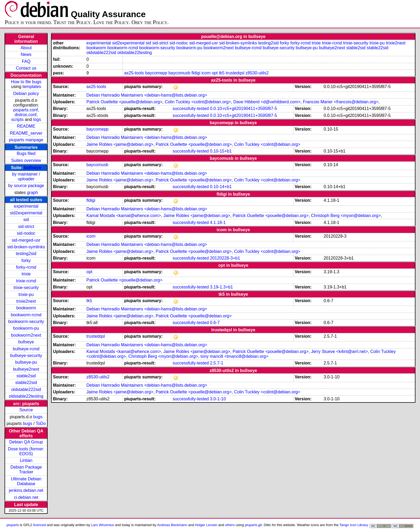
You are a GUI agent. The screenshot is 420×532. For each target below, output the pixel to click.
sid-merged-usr (26, 240)
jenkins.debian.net (26, 490)
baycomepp (156, 73)
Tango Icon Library (354, 525)
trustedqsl (235, 73)
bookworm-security (26, 322)
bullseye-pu (26, 362)
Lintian (26, 460)
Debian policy (26, 94)
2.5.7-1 (217, 363)
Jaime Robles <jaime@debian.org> (120, 144)
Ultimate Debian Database (26, 481)
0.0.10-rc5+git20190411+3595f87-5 (244, 109)
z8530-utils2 (257, 73)
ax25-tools (134, 73)
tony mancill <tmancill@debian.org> (235, 356)
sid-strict (26, 227)
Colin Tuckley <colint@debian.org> (198, 102)
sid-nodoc (26, 233)
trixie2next (26, 301)
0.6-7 (215, 323)
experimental (26, 206)
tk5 (222, 73)
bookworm (26, 308)
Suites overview (26, 160)
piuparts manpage (26, 140)
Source (26, 410)
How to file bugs (26, 82)
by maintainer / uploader (26, 176)
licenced (40, 525)
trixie (26, 274)
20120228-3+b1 (225, 258)
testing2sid (26, 254)
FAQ (26, 61)
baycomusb (180, 73)
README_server (26, 133)
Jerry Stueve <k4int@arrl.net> (339, 351)
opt (215, 73)
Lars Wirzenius (103, 525)
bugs (38, 417)
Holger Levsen (206, 525)
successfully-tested (191, 109)
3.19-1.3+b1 (222, 287)
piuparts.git (253, 525)
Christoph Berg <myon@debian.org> (346, 216)
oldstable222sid (26, 389)
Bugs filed (26, 153)
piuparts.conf (26, 110)
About (26, 48)
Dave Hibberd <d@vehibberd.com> (267, 102)
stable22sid (26, 383)
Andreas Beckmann (172, 525)
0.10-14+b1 (221, 187)
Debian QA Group (26, 442)
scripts (17, 119)
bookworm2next (26, 335)
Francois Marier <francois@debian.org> (341, 102)
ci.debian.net (26, 497)
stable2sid (26, 376)
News (26, 54)
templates (32, 87)
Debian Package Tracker (26, 470)
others (230, 525)
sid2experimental (26, 213)
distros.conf (25, 115)
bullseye (33, 168)
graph (33, 193)
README (26, 126)
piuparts (13, 525)
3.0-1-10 (218, 399)
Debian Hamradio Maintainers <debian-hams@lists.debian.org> (147, 95)
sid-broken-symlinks (26, 247)
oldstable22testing (26, 396)
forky (26, 261)
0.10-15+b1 (221, 151)
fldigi (196, 73)
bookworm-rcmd (26, 315)
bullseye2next (26, 369)
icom (206, 73)
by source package (26, 186)
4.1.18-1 (218, 223)
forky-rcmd (26, 267)
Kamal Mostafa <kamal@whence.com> (124, 216)
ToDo (41, 423)
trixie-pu (26, 294)
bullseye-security (26, 356)
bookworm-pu (26, 328)
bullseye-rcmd (26, 349)
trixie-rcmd (26, 281)
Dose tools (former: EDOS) (26, 451)
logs (37, 119)
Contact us (26, 68)
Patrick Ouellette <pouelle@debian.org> (124, 102)
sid (26, 220)
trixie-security (26, 288)
